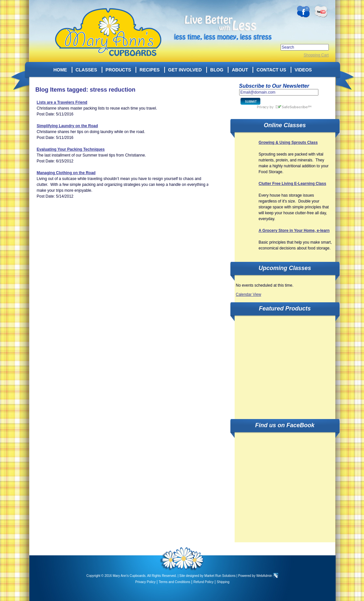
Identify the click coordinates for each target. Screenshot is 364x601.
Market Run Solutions (220, 576)
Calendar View (249, 294)
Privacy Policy (145, 582)
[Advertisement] (285, 364)
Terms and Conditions (175, 582)
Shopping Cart (316, 55)
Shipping (223, 582)
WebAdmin (264, 576)
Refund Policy (204, 582)
